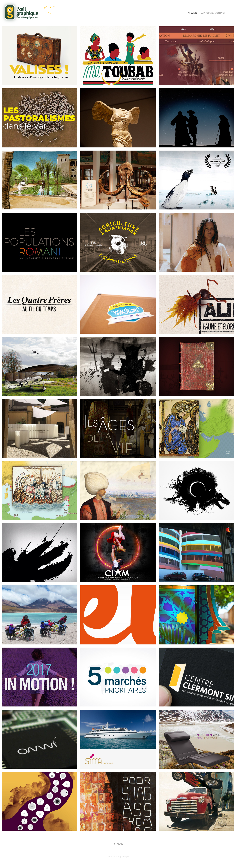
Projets (192, 13)
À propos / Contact (213, 13)
